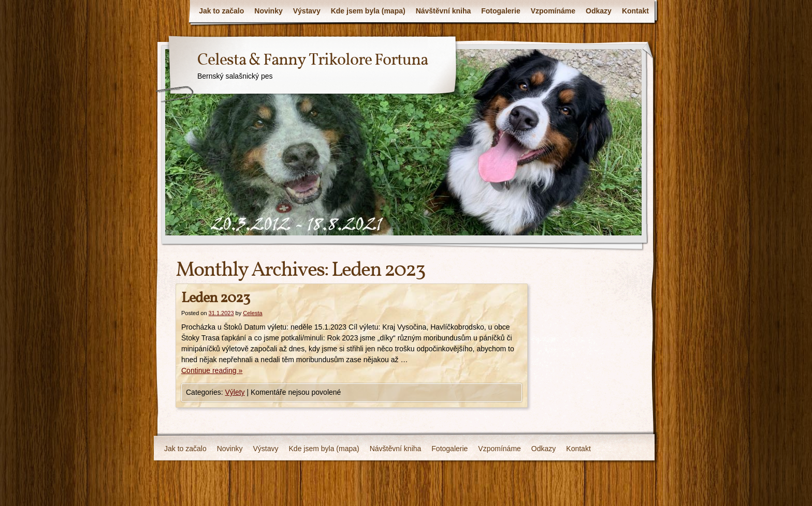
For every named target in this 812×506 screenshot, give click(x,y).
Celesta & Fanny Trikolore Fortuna (313, 61)
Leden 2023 (215, 298)
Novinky (268, 11)
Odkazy (599, 11)
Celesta (252, 313)
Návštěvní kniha (444, 11)
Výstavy (307, 11)
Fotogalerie (501, 11)
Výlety (235, 392)
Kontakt (635, 11)
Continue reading (212, 370)
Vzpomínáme (553, 11)
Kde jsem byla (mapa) (368, 11)
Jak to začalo (221, 11)
